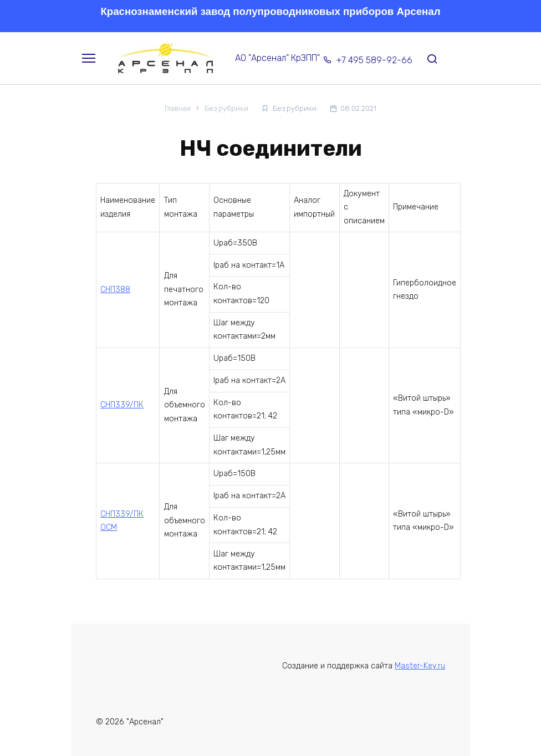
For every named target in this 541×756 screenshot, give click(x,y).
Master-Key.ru (420, 666)
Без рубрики (295, 108)
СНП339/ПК (122, 405)
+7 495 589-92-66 (374, 60)
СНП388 (115, 290)
